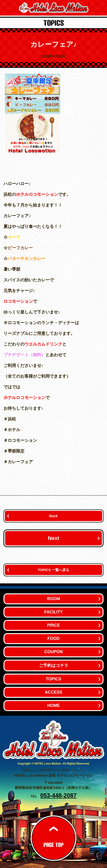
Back (54, 516)
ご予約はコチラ (54, 665)
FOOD (54, 639)
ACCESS (53, 692)
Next (53, 538)
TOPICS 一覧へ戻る (53, 570)
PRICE (53, 625)
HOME (54, 705)
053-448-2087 (59, 795)
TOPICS (53, 679)
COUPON (53, 652)
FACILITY (54, 612)
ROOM (54, 599)
